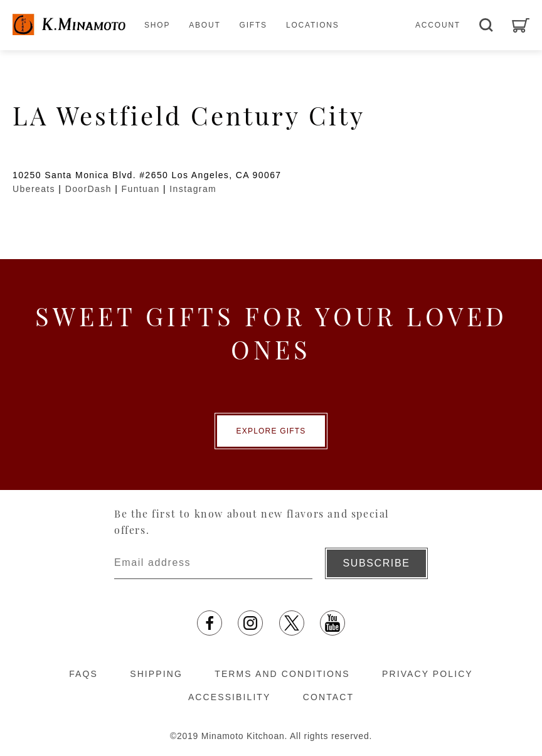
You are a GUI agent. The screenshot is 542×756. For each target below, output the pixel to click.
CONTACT (328, 697)
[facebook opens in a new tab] (210, 623)
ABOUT (205, 25)
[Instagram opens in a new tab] (250, 623)
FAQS (83, 674)
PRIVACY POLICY (428, 674)
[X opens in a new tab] (292, 623)
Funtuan (141, 189)
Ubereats (34, 189)
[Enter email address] (213, 563)
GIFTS (253, 25)
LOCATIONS (313, 25)
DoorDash (88, 189)
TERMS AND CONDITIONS (282, 674)
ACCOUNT (438, 25)
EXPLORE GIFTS (271, 431)
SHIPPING (156, 674)
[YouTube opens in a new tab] (332, 623)
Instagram (193, 189)
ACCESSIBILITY (230, 697)
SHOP (157, 25)
